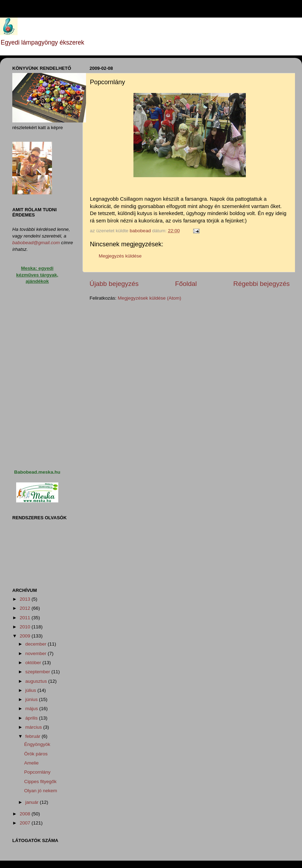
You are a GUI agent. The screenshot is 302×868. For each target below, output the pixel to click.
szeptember (38, 672)
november (37, 653)
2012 (26, 608)
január (32, 802)
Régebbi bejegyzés (261, 284)
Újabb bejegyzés (114, 284)
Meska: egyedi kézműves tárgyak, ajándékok (37, 275)
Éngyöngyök (37, 744)
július (31, 690)
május (32, 709)
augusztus (37, 681)
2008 (26, 814)
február (34, 736)
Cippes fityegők (40, 782)
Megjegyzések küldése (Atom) (149, 298)
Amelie (31, 763)
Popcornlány (37, 772)
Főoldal (186, 284)
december (37, 644)
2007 (26, 823)
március (34, 727)
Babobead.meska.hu (37, 472)
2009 (26, 636)
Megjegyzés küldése (120, 256)
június (32, 699)
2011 (26, 618)
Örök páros (36, 754)
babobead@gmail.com (36, 243)
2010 (26, 627)
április (32, 718)
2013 (26, 599)
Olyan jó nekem (41, 791)
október (34, 663)
